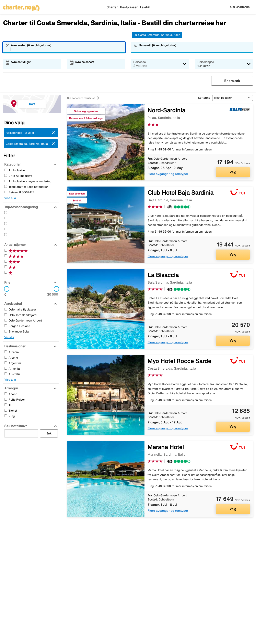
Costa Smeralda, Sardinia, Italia (157, 35)
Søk (49, 433)
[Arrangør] (11, 388)
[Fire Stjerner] (6, 218)
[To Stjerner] (6, 229)
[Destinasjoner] (14, 346)
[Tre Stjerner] (6, 224)
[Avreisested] (13, 304)
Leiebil (145, 7)
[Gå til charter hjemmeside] (21, 6)
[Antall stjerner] (15, 245)
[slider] (5, 289)
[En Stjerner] (6, 235)
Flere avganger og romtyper (168, 174)
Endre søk (232, 81)
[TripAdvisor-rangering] (21, 207)
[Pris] (7, 282)
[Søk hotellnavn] (15, 426)
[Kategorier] (12, 164)
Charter (112, 7)
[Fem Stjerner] (6, 213)
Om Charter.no (240, 7)
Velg (233, 172)
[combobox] (67, 49)
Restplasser (129, 7)
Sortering (204, 98)
